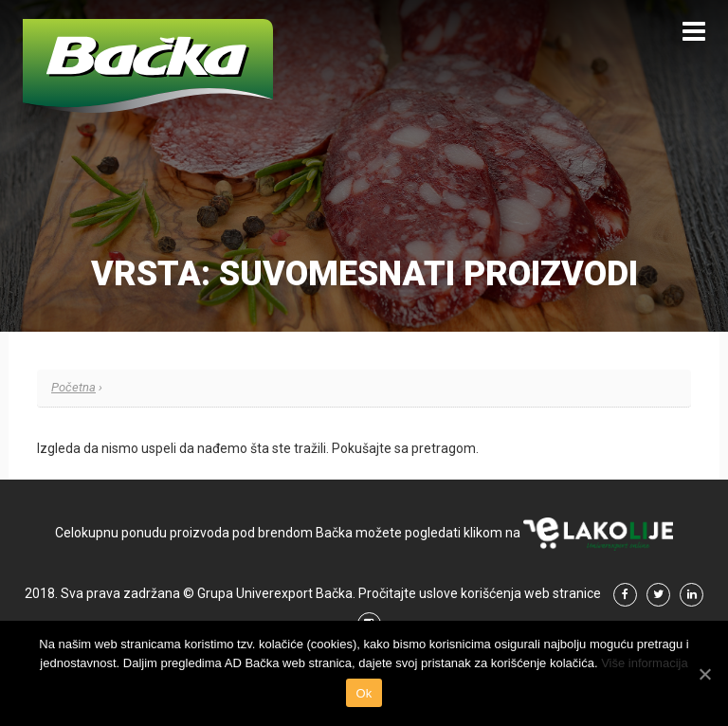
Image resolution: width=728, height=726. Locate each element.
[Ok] (704, 674)
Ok (364, 693)
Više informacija (645, 663)
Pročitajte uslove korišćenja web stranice (480, 593)
